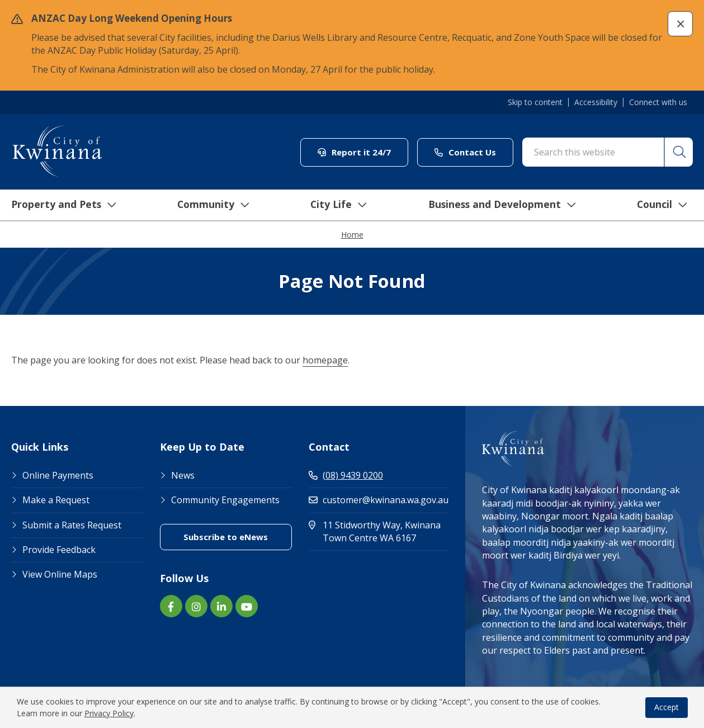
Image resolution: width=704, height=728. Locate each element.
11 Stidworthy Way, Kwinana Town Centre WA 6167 (379, 531)
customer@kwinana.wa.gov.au (379, 500)
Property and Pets (57, 205)
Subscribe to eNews (226, 537)
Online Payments (58, 475)
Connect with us (658, 102)
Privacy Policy (109, 713)
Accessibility (596, 102)
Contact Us (465, 152)
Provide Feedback (59, 550)
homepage (325, 360)
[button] (680, 24)
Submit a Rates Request (72, 525)
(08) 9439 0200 (346, 475)
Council (659, 205)
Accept (667, 707)
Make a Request (56, 500)
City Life (333, 205)
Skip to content (535, 102)
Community (208, 205)
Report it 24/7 (354, 152)
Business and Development (498, 205)
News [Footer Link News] (183, 475)
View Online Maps (60, 574)
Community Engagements (225, 500)
